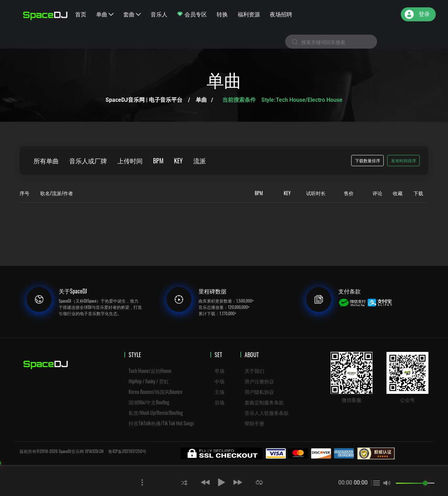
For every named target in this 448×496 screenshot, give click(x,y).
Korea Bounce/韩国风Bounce (156, 392)
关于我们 (254, 371)
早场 (219, 371)
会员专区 (192, 14)
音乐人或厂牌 (88, 161)
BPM (158, 161)
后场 (219, 402)
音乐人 (159, 14)
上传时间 (130, 161)
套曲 (132, 14)
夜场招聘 (281, 14)
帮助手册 (254, 423)
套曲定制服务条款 (264, 402)
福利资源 (249, 14)
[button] (184, 482)
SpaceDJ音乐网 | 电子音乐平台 (144, 100)
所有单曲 (46, 161)
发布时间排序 (404, 160)
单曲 (105, 14)
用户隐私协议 (259, 392)
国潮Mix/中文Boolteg (149, 402)
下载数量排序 (368, 160)
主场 (219, 392)
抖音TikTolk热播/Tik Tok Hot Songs (161, 423)
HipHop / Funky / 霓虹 (149, 381)
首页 (81, 14)
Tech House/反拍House (150, 371)
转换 (222, 14)
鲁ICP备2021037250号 (127, 451)
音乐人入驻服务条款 (267, 413)
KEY (178, 161)
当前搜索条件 (240, 100)
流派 (200, 161)
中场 (219, 381)
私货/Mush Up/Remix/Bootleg (156, 413)
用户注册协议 (259, 381)
